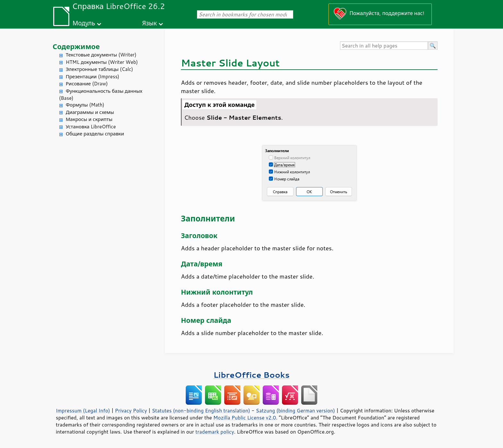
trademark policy (215, 432)
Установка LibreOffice (91, 127)
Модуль (84, 23)
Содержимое (76, 46)
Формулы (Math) (85, 105)
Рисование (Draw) (87, 84)
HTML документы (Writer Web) (102, 62)
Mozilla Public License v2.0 (245, 418)
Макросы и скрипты (89, 119)
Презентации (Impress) (93, 77)
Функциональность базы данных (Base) (101, 95)
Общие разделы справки (95, 134)
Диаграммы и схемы (90, 112)
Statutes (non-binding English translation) (201, 410)
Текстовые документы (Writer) (101, 55)
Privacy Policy (131, 410)
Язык (149, 23)
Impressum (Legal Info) (83, 410)
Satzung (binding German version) (296, 410)
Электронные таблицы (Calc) (99, 69)
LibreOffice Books (251, 375)
